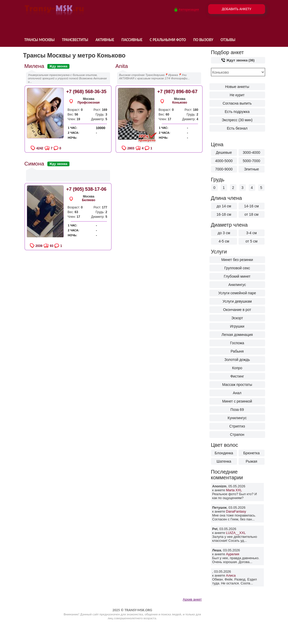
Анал (237, 393)
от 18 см (252, 214)
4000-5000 (224, 161)
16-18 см (224, 214)
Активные (105, 40)
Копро (237, 368)
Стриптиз (237, 426)
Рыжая (251, 461)
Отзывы (228, 40)
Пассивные (132, 40)
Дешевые (224, 152)
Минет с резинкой (237, 401)
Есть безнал (237, 128)
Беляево (89, 200)
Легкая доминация (237, 335)
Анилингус (237, 285)
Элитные (252, 169)
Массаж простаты (237, 385)
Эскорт (237, 318)
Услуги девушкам (237, 301)
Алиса (231, 575)
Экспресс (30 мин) (237, 120)
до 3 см (224, 233)
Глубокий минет (237, 276)
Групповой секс (237, 268)
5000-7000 (251, 161)
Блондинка (224, 453)
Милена (34, 66)
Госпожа (237, 343)
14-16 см (251, 206)
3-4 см (251, 233)
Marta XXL (234, 490)
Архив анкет (192, 599)
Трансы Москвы (40, 40)
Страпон (237, 435)
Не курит (237, 95)
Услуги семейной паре (237, 293)
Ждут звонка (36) (238, 60)
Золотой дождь (237, 360)
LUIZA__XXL (236, 533)
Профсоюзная (89, 103)
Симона (34, 164)
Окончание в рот (237, 310)
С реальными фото (168, 40)
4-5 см (224, 241)
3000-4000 (251, 152)
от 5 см (251, 241)
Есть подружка (237, 112)
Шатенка (224, 461)
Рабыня (237, 351)
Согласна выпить (237, 103)
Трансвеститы (75, 40)
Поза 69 (237, 410)
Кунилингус (237, 418)
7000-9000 (224, 169)
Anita (122, 66)
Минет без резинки (237, 260)
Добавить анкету (236, 9)
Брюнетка (251, 453)
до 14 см (224, 206)
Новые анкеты (237, 87)
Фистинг (237, 376)
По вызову (203, 40)
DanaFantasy (236, 511)
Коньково (180, 103)
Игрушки (237, 326)
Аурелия (233, 554)
